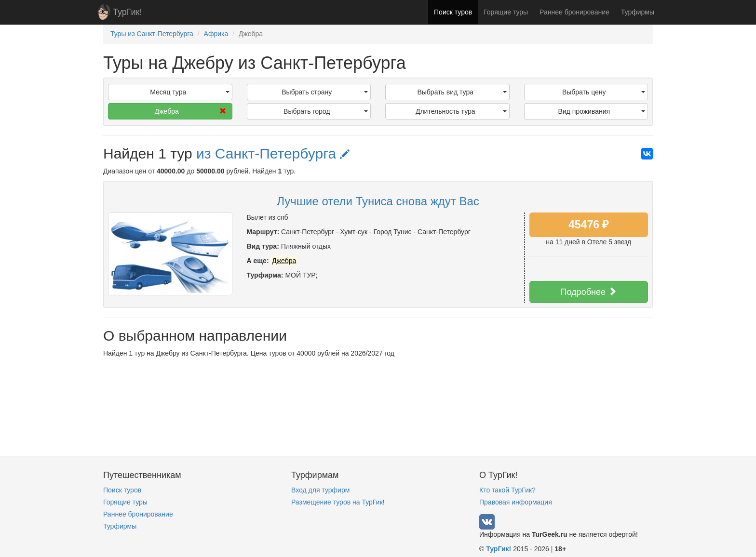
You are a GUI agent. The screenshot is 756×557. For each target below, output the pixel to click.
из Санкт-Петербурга (273, 153)
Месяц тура (189, 92)
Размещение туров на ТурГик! (338, 502)
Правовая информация (516, 502)
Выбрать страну (325, 92)
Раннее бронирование (574, 12)
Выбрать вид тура (462, 92)
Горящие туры (506, 12)
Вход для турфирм (320, 490)
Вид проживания (601, 111)
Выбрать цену (604, 92)
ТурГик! (127, 12)
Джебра (190, 111)
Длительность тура (461, 111)
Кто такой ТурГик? (507, 490)
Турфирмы (638, 12)
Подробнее (589, 292)
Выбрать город (326, 111)
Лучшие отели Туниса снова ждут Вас (378, 201)
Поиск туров (453, 12)
